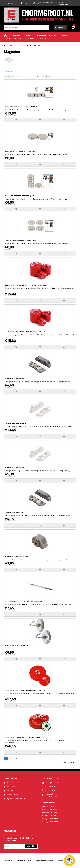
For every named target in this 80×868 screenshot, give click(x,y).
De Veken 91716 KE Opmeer (50, 795)
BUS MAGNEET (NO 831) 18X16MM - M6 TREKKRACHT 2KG (25, 690)
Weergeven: (47, 76)
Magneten (38, 45)
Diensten (60, 27)
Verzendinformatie (13, 783)
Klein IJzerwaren (25, 45)
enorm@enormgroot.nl (52, 783)
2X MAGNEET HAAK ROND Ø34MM (17, 646)
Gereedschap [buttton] (41, 36)
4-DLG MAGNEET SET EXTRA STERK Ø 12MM (21, 240)
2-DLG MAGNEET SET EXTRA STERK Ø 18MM (21, 151)
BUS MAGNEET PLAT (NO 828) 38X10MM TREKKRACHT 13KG (26, 737)
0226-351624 (48, 787)
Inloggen (62, 2)
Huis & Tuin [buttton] (54, 36)
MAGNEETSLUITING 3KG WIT (15, 512)
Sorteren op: (9, 76)
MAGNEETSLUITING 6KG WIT (15, 468)
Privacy (60, 861)
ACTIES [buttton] (43, 38)
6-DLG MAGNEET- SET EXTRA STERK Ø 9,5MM (21, 107)
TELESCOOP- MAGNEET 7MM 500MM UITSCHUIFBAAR (24, 601)
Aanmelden (31, 846)
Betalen (8, 791)
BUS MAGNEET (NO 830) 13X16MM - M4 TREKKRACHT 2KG (25, 332)
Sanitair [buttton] (18, 38)
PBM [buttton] (8, 38)
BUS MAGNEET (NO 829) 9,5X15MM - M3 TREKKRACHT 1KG (25, 285)
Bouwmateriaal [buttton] (16, 36)
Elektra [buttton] (29, 36)
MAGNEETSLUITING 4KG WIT (15, 378)
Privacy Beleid (11, 795)
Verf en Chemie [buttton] (30, 38)
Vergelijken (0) (10, 71)
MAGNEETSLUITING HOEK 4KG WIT (17, 557)
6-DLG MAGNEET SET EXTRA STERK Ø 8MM (20, 196)
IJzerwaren (12, 45)
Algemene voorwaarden (15, 799)
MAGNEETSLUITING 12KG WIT (16, 423)
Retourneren (10, 787)
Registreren (63, 4)
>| (20, 759)
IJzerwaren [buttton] (66, 36)
